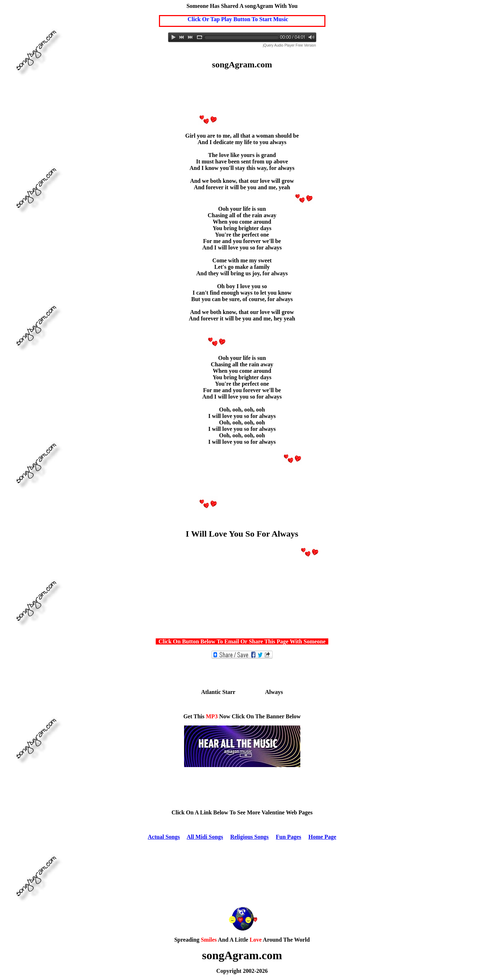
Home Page (322, 837)
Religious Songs (250, 837)
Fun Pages (289, 837)
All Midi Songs (205, 837)
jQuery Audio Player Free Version (290, 45)
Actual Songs (164, 837)
